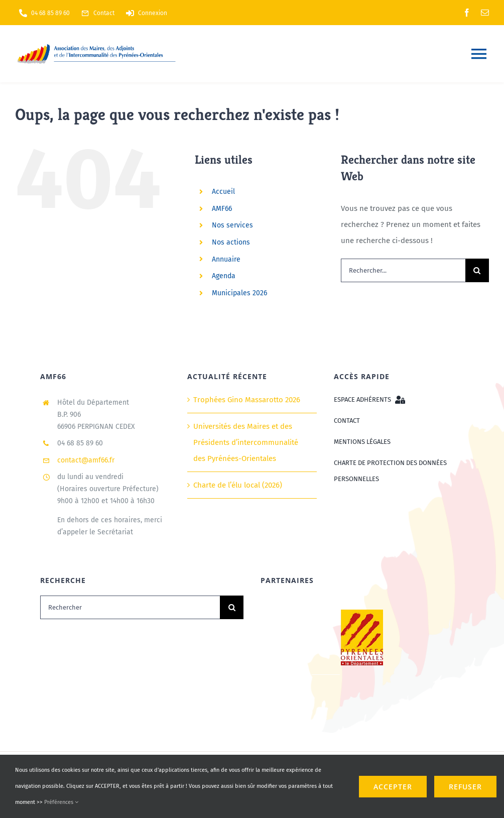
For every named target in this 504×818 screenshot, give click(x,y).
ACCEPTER (393, 787)
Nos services (232, 225)
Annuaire (226, 259)
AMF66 (222, 209)
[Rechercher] (130, 607)
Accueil (223, 192)
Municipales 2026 (239, 293)
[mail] (485, 13)
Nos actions (231, 242)
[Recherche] (477, 270)
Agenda (224, 276)
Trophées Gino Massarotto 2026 (247, 400)
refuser (465, 787)
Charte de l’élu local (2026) (238, 485)
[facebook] (467, 13)
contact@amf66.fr (86, 460)
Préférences (61, 802)
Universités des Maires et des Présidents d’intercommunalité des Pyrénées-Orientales (246, 442)
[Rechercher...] (403, 270)
